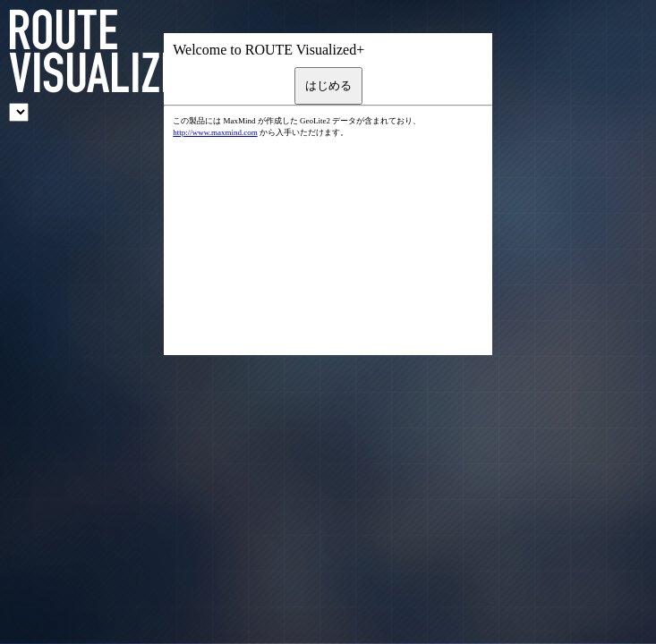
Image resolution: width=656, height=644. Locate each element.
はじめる (328, 85)
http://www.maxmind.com (215, 132)
